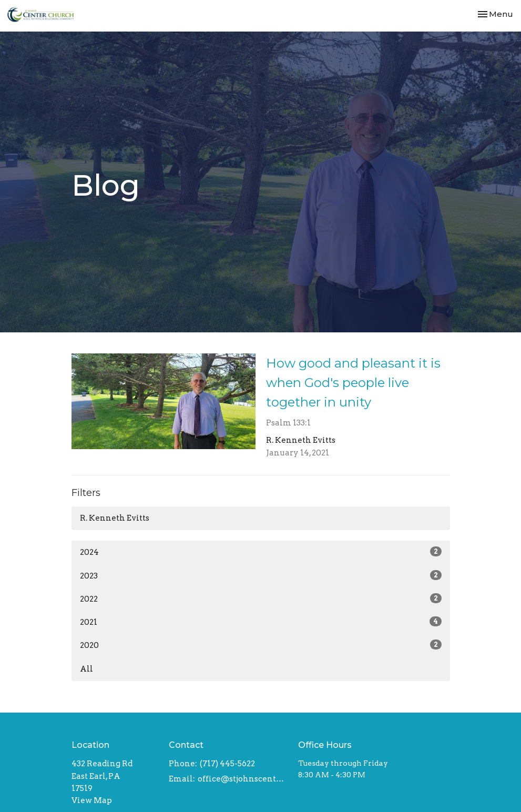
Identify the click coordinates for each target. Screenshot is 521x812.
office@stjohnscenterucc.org (243, 779)
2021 (261, 622)
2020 (261, 645)
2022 (261, 598)
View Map (92, 800)
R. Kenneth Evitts (115, 518)
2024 (261, 552)
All (86, 669)
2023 (261, 575)
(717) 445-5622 (227, 764)
